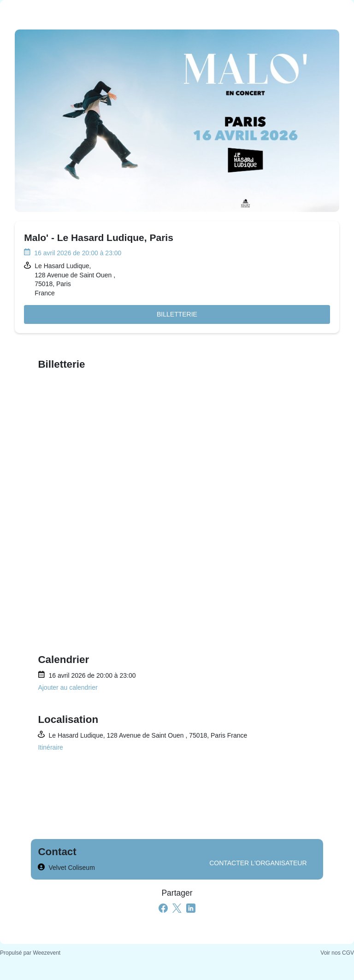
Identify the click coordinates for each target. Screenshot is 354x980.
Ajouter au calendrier (68, 687)
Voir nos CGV (337, 953)
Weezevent (47, 953)
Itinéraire (50, 747)
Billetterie (177, 314)
